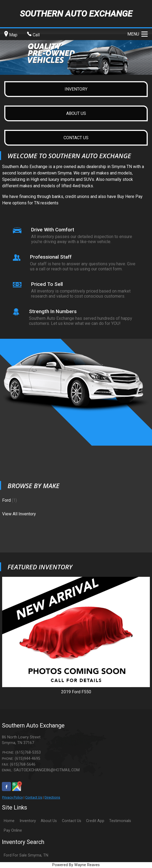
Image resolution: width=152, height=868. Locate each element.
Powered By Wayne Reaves (76, 865)
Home (9, 821)
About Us (49, 821)
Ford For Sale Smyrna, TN (26, 855)
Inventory (28, 821)
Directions (52, 797)
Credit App (95, 821)
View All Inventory (19, 514)
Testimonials (120, 821)
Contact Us (34, 797)
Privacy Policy (12, 797)
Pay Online (13, 830)
